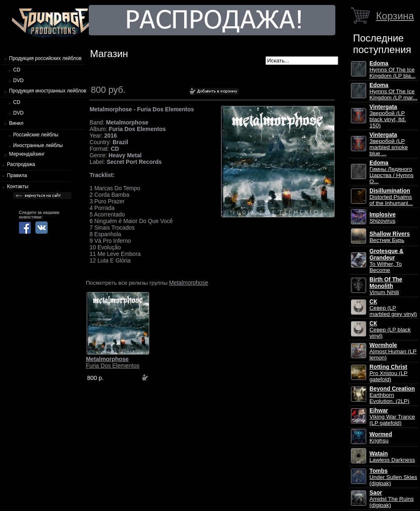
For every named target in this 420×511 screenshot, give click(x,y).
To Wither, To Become (387, 261)
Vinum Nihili (386, 286)
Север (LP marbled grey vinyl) (393, 308)
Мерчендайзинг (27, 154)
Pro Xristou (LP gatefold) (389, 373)
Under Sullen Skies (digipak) (393, 477)
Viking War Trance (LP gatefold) (392, 417)
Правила (17, 175)
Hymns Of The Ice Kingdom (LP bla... (392, 70)
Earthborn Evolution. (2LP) (392, 395)
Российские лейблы (36, 135)
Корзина (395, 16)
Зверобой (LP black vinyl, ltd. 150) (388, 116)
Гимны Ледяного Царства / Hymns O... (391, 172)
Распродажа (21, 164)
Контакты (18, 186)
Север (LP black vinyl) (390, 330)
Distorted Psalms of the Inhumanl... (391, 197)
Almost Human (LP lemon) (393, 351)
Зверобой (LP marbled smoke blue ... (389, 144)
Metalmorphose (188, 283)
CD (17, 70)
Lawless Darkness (392, 457)
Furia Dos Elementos (113, 362)
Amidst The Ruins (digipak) (392, 499)
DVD (18, 81)
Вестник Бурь (390, 237)
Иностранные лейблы (38, 145)
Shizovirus (383, 218)
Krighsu (381, 437)
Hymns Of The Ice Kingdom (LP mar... (393, 91)
